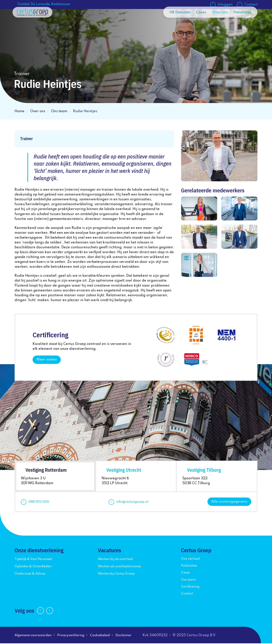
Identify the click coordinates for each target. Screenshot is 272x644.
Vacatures (242, 21)
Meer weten (47, 360)
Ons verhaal (191, 559)
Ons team (59, 111)
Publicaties (190, 566)
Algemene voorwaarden (35, 636)
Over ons (218, 21)
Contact (251, 5)
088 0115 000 (40, 503)
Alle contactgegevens (229, 502)
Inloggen (225, 5)
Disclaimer (135, 636)
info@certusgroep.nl (133, 503)
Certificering (192, 587)
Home (20, 111)
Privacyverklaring (77, 636)
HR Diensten (176, 21)
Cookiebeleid (109, 636)
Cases (199, 21)
